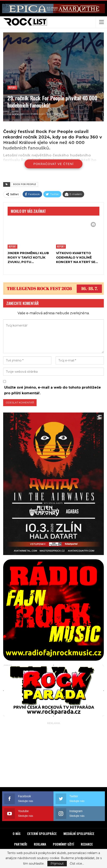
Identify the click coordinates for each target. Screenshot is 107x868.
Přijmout (57, 864)
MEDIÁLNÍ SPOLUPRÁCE (79, 833)
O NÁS (17, 833)
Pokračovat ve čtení (53, 164)
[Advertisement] (53, 755)
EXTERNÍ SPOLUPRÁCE (42, 833)
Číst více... (77, 864)
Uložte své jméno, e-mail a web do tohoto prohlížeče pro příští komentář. (53, 390)
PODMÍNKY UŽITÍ (63, 844)
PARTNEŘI (21, 844)
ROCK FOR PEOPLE (25, 184)
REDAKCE (87, 844)
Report (12, 87)
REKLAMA (40, 844)
